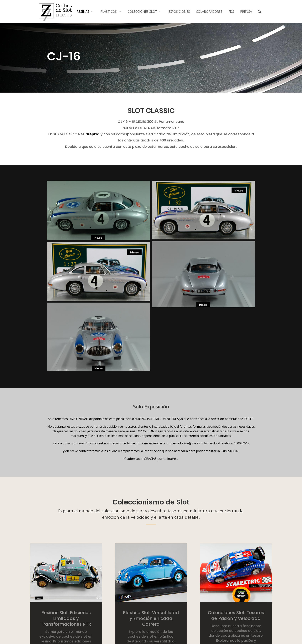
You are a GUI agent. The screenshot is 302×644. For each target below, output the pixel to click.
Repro (93, 134)
